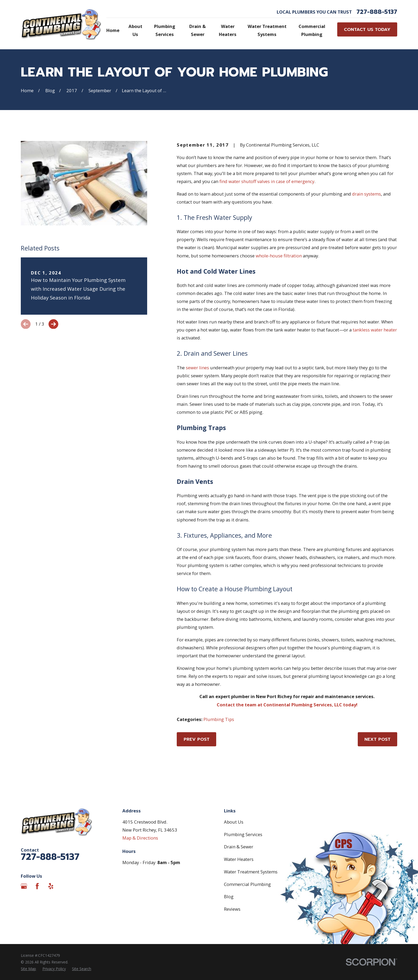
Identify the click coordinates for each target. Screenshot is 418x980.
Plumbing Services (243, 834)
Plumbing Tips (219, 719)
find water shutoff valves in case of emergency (267, 181)
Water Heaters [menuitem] (228, 30)
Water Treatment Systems (251, 872)
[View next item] (53, 324)
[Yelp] (51, 886)
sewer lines (197, 368)
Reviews (232, 909)
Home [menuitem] (113, 30)
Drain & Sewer (239, 847)
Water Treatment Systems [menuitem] (267, 30)
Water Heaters (239, 859)
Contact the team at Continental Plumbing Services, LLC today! (287, 705)
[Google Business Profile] (24, 886)
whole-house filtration (279, 256)
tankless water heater (375, 330)
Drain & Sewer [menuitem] (198, 30)
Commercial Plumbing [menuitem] (312, 30)
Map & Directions (140, 838)
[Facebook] (37, 886)
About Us (234, 822)
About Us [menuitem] (135, 30)
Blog (229, 896)
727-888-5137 (377, 12)
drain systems (367, 194)
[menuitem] (28, 969)
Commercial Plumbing (247, 884)
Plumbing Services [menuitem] (165, 30)
